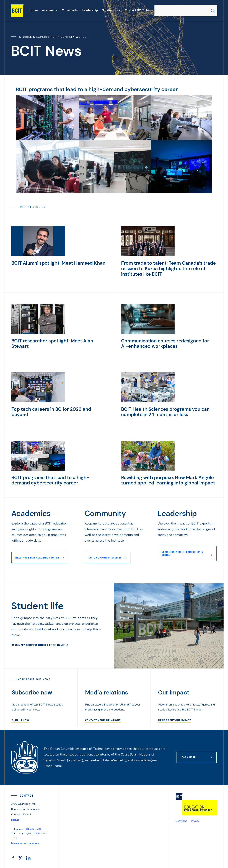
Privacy (195, 820)
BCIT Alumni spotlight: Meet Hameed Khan (55, 263)
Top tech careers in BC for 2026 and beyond (56, 408)
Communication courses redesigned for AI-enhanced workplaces (165, 342)
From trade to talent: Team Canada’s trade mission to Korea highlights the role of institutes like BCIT (164, 268)
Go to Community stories (105, 557)
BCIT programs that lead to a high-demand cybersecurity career (104, 89)
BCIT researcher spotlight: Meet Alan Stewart (58, 339)
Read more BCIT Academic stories (37, 557)
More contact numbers (25, 842)
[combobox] (186, 11)
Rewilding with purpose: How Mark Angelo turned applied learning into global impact (164, 479)
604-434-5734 (33, 828)
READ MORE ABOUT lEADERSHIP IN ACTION (182, 552)
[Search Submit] (213, 11)
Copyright (181, 820)
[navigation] (21, 11)
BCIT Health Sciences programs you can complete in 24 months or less (162, 410)
